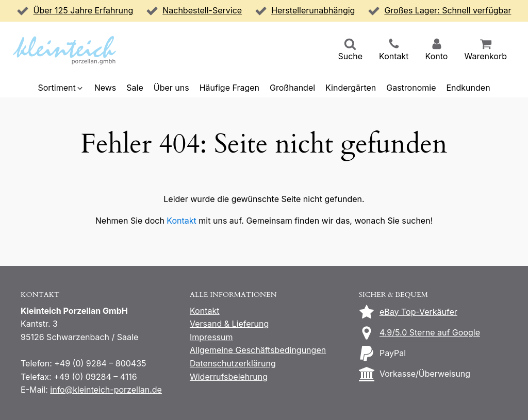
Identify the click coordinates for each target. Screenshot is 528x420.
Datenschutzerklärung (233, 363)
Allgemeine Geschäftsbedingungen (258, 350)
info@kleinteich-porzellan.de (106, 390)
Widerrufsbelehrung (229, 377)
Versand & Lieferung (229, 324)
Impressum (211, 337)
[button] (350, 51)
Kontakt (181, 221)
